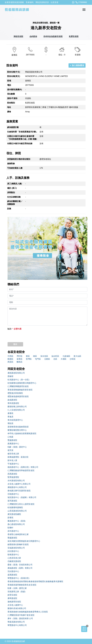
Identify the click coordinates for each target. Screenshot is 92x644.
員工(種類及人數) (15, 184)
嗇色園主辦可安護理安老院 (19, 491)
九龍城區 (66, 356)
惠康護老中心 (13, 444)
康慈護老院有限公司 (16, 373)
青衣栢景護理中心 (15, 420)
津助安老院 (18, 36)
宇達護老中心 (13, 464)
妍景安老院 (12, 595)
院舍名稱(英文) (14, 76)
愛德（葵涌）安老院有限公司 (20, 565)
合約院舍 (33, 36)
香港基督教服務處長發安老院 (20, 390)
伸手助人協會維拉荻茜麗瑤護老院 (22, 433)
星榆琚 (10, 376)
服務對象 (11, 164)
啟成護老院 (12, 400)
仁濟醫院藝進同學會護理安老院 (21, 470)
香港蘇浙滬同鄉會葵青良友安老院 (22, 585)
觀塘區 (10, 359)
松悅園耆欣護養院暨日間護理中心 (22, 383)
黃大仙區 (77, 356)
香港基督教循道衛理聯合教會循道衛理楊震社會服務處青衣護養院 (35, 581)
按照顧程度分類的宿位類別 (19, 159)
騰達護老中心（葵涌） (17, 521)
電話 (9, 85)
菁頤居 (10, 423)
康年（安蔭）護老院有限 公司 (20, 618)
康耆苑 (10, 413)
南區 (35, 356)
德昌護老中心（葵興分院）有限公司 (23, 467)
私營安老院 (74, 36)
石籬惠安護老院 (14, 561)
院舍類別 (11, 103)
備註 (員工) (12, 188)
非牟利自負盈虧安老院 (53, 36)
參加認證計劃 (13, 127)
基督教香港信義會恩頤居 (18, 427)
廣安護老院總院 (14, 514)
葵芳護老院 (12, 501)
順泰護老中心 (13, 555)
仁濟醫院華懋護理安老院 (18, 386)
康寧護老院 (12, 598)
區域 (9, 81)
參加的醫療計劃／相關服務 (15, 203)
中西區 (10, 356)
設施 (9, 209)
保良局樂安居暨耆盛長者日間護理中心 (24, 541)
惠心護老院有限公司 (16, 524)
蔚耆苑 (10, 518)
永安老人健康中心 (15, 605)
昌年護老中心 (13, 531)
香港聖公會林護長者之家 (18, 534)
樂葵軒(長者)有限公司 (17, 608)
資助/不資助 (12, 98)
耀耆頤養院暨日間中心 (17, 430)
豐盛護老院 (12, 440)
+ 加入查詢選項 (77, 65)
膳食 (9, 112)
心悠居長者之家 (14, 558)
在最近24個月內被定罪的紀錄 (20, 143)
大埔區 (63, 359)
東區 (28, 356)
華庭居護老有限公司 (16, 622)
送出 (15, 344)
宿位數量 (11, 94)
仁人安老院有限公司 (16, 410)
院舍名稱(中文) (14, 72)
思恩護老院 (12, 474)
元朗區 (47, 359)
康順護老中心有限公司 (17, 487)
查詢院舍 (84, 629)
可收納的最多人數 (15, 168)
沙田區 (73, 359)
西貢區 (10, 362)
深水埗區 (44, 356)
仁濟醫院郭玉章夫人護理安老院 (21, 504)
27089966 (81, 2)
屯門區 (38, 359)
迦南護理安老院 (14, 602)
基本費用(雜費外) (15, 90)
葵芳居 (10, 450)
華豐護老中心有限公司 (17, 625)
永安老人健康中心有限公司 (19, 484)
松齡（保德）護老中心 (17, 447)
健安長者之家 (13, 454)
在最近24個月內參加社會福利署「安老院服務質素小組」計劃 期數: (22, 138)
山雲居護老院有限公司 (17, 511)
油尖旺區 (55, 356)
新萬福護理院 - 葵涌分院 (18, 457)
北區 (55, 359)
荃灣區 (29, 359)
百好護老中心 (13, 571)
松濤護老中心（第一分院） (19, 380)
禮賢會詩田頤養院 (15, 393)
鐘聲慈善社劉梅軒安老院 (18, 544)
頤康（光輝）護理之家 (17, 588)
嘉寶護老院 (12, 575)
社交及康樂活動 (14, 197)
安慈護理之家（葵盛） (17, 592)
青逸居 (10, 417)
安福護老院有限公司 (16, 548)
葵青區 (20, 359)
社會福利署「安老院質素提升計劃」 (23, 132)
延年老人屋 (12, 460)
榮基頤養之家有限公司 (17, 407)
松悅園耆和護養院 (15, 507)
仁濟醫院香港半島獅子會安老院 (21, 615)
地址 (9, 107)
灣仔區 (20, 356)
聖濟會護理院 (13, 477)
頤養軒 (10, 528)
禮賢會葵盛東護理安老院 (18, 396)
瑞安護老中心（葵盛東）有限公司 (22, 497)
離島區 (20, 362)
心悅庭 (10, 437)
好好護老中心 (13, 551)
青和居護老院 (13, 403)
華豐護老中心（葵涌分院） (19, 578)
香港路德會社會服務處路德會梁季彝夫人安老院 (28, 612)
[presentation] (26, 336)
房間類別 (11, 193)
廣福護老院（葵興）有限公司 (20, 568)
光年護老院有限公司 (16, 481)
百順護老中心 (13, 494)
